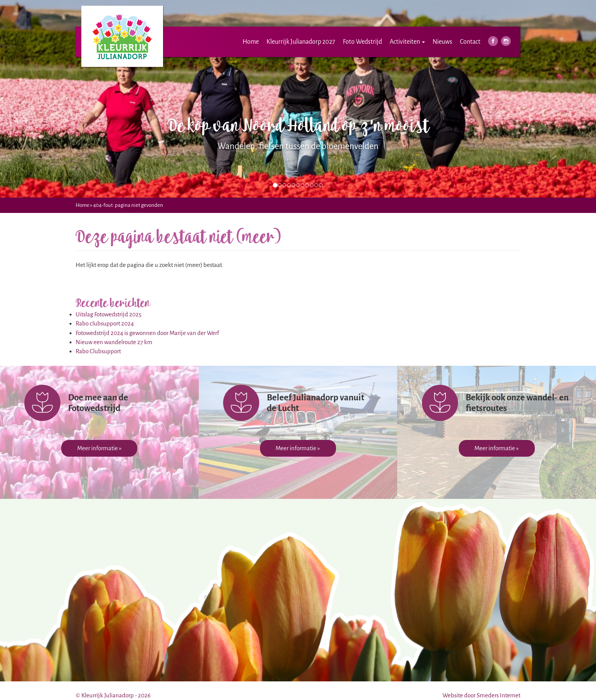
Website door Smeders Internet (481, 695)
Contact (470, 42)
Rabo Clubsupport (98, 351)
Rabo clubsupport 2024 (105, 323)
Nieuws (442, 42)
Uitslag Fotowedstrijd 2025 (109, 314)
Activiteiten (407, 42)
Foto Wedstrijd (362, 42)
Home (251, 42)
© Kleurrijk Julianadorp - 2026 (113, 695)
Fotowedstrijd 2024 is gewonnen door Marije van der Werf (147, 333)
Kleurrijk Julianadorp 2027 (301, 42)
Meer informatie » (99, 448)
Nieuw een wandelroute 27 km (114, 342)
